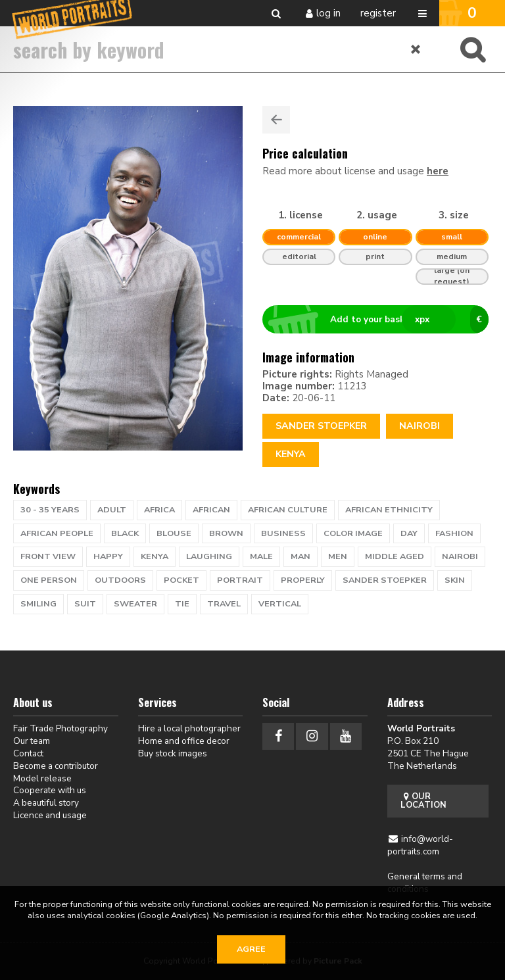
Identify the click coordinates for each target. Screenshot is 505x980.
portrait (240, 580)
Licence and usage (50, 815)
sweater (135, 604)
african (211, 510)
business (283, 533)
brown (226, 533)
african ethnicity (389, 510)
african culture (288, 510)
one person (49, 580)
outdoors (120, 580)
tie (182, 604)
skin (455, 580)
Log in (328, 13)
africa (159, 510)
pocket (181, 580)
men (338, 556)
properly (303, 580)
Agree (251, 949)
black (125, 533)
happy (108, 556)
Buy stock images (173, 753)
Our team (32, 741)
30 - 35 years (50, 510)
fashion (454, 533)
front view (48, 556)
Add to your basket (381, 320)
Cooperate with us (50, 790)
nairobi (460, 556)
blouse (174, 533)
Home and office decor (184, 741)
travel (224, 604)
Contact (28, 753)
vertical (280, 604)
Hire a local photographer (189, 728)
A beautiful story (46, 803)
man (301, 556)
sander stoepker (385, 580)
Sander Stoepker (321, 426)
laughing (209, 556)
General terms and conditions (425, 883)
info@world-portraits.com (421, 845)
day (409, 533)
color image (353, 533)
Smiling (38, 604)
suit (85, 604)
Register (378, 13)
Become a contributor (56, 766)
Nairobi (420, 426)
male (261, 556)
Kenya (291, 454)
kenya (155, 556)
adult (112, 510)
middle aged (395, 556)
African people (57, 533)
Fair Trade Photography (60, 728)
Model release (42, 778)
